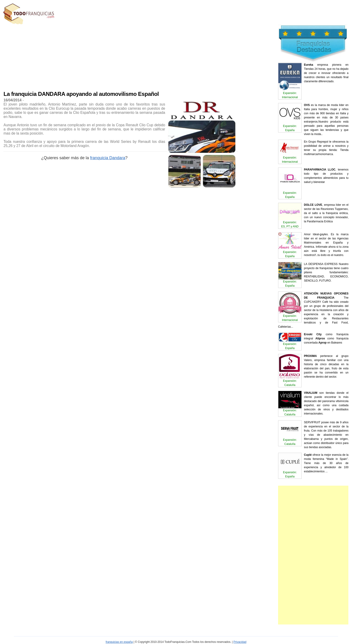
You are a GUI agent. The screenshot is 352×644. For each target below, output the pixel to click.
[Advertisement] (100, 56)
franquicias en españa (119, 642)
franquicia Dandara (108, 158)
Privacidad (240, 642)
